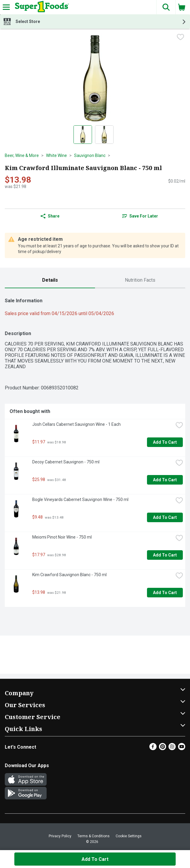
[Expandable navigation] (6, 7)
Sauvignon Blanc (90, 155)
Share (50, 216)
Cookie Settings (129, 836)
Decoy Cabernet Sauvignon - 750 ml (66, 462)
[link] (140, 216)
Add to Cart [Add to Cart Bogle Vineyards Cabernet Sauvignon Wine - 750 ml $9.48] (165, 517)
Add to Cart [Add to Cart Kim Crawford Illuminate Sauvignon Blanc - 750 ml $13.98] (95, 859)
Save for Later (140, 216)
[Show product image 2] (104, 135)
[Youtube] (182, 748)
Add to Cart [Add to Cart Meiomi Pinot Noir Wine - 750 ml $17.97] (165, 555)
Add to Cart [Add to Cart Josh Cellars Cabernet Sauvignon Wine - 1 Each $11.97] (165, 442)
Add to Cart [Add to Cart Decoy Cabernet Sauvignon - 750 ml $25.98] (165, 480)
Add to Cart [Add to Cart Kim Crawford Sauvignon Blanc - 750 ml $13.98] (165, 593)
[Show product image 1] (83, 135)
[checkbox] (180, 38)
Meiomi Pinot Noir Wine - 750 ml (62, 537)
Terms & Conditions (94, 836)
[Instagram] (172, 748)
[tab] (50, 280)
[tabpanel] (95, 450)
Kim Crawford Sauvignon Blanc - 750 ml (69, 575)
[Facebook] (153, 748)
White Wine (56, 155)
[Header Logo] (41, 7)
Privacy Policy (60, 836)
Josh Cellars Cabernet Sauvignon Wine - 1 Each (76, 424)
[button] (166, 7)
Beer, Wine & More (22, 155)
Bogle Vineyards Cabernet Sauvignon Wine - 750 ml (80, 499)
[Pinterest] (163, 748)
